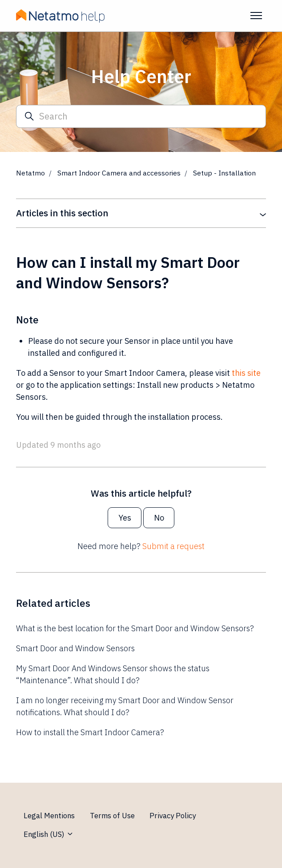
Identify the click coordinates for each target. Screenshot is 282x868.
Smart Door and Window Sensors (75, 648)
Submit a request (173, 546)
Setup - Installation (224, 173)
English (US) (49, 834)
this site (246, 373)
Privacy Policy (173, 816)
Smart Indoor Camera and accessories (119, 173)
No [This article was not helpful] (159, 518)
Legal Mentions (49, 816)
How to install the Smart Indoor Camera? (90, 732)
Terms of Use (112, 816)
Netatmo (30, 173)
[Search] (141, 117)
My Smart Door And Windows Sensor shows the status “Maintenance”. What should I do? (113, 674)
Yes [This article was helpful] (125, 518)
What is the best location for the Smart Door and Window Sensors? (135, 628)
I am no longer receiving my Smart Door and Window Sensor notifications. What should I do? (125, 706)
